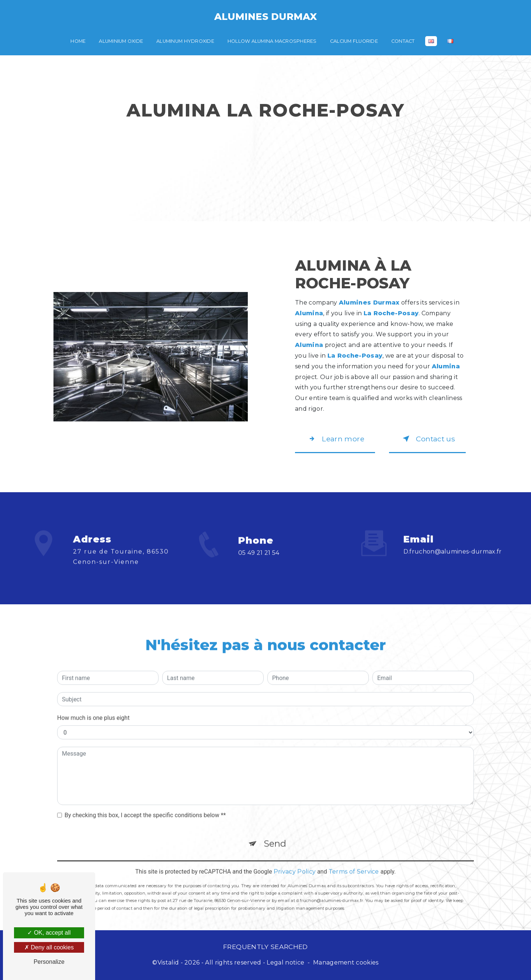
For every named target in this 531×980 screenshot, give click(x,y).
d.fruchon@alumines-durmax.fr (453, 543)
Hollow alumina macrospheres (272, 41)
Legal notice (285, 962)
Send (275, 835)
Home (78, 41)
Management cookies (346, 962)
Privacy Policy (295, 863)
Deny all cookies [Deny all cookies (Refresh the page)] (49, 947)
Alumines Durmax (265, 16)
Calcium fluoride (354, 41)
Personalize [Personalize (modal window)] (49, 962)
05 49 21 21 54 (259, 561)
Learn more (335, 439)
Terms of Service (354, 863)
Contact (403, 41)
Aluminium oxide (121, 41)
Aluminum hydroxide (185, 41)
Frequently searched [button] (265, 947)
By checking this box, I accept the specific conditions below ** (145, 806)
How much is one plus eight (93, 709)
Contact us (427, 439)
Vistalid (168, 962)
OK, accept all (49, 933)
